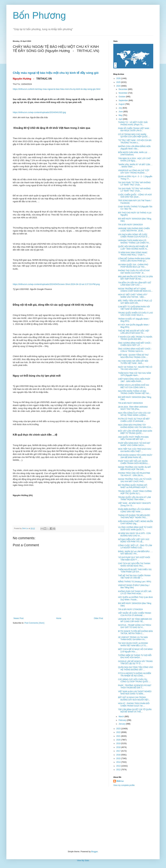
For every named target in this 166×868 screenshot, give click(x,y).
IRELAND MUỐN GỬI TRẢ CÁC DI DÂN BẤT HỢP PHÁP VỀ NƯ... (135, 278)
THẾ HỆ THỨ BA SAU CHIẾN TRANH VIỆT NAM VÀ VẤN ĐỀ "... (134, 577)
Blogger (94, 852)
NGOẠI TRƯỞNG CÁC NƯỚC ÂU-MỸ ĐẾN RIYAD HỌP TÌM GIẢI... (134, 468)
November (123, 93)
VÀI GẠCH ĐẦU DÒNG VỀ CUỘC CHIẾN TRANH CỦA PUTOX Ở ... (134, 236)
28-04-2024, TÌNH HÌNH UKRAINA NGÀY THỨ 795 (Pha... (133, 408)
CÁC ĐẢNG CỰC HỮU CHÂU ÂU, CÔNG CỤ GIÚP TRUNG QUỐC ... (134, 680)
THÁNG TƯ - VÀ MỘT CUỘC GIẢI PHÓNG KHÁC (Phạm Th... (133, 123)
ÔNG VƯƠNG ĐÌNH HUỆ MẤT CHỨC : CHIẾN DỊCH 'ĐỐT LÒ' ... (135, 344)
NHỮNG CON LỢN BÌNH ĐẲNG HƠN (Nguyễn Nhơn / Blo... (134, 147)
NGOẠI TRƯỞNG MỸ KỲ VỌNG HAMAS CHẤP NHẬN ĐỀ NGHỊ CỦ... (135, 290)
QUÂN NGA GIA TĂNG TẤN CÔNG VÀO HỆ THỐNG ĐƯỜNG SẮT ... (136, 668)
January (122, 724)
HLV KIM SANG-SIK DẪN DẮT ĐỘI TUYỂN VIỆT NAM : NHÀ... (133, 362)
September (124, 100)
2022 (119, 732)
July (121, 108)
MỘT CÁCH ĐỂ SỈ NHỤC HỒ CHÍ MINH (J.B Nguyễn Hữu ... (135, 650)
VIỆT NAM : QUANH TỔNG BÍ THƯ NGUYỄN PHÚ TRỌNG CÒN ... (133, 356)
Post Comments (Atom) (34, 623)
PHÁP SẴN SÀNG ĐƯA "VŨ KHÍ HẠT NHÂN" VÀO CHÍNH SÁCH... (134, 444)
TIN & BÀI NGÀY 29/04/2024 (130, 225)
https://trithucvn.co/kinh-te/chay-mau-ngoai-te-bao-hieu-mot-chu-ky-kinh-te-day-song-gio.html (57, 89)
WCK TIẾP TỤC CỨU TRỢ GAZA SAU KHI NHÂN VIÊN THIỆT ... (135, 450)
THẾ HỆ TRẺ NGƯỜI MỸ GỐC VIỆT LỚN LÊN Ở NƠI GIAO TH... (134, 332)
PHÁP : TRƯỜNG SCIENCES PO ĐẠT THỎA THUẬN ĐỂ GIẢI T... (135, 687)
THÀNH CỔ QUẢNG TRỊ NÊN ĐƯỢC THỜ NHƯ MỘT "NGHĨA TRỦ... (134, 516)
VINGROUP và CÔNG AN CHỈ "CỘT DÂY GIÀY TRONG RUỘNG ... (134, 172)
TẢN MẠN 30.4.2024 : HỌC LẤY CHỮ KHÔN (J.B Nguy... (134, 160)
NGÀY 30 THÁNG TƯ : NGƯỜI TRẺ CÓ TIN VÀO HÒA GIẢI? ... (135, 368)
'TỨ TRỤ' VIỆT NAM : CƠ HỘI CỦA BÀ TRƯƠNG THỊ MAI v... (135, 141)
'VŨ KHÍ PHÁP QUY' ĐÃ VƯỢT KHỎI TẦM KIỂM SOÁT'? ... (134, 559)
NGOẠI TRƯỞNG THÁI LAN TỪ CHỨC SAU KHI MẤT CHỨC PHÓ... (135, 480)
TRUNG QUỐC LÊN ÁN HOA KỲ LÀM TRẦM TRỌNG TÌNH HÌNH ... (134, 498)
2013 (119, 766)
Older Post (98, 618)
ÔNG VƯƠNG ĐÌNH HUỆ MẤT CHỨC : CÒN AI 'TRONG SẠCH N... (135, 350)
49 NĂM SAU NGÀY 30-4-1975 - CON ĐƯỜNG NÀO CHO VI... (134, 534)
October (122, 97)
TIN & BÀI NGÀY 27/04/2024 (130, 609)
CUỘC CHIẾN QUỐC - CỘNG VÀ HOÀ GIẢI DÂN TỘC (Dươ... (135, 196)
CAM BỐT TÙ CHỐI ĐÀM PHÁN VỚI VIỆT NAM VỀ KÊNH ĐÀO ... (134, 308)
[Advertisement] (83, 818)
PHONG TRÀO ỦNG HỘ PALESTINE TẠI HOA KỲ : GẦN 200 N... (134, 474)
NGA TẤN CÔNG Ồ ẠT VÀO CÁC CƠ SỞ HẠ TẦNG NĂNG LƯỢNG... (134, 414)
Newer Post (19, 618)
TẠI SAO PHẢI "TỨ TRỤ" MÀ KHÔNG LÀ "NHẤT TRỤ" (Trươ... (134, 184)
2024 (119, 86)
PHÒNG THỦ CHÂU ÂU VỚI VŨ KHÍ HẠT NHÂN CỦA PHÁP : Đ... (134, 272)
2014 (119, 762)
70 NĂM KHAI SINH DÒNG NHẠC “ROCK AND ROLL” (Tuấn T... (133, 254)
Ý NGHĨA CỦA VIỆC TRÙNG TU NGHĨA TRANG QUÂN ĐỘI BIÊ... (135, 338)
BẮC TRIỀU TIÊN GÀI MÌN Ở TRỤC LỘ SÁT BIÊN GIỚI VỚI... (135, 302)
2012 (119, 770)
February (123, 720)
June (121, 112)
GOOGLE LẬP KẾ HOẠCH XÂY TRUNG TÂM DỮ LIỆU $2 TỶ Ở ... (135, 662)
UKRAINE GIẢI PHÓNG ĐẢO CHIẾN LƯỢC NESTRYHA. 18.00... (134, 230)
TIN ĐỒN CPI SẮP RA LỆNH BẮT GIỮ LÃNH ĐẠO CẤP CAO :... (135, 284)
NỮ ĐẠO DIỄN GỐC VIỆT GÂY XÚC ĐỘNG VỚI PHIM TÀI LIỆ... (134, 541)
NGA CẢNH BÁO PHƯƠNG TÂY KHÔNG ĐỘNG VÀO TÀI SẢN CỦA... (135, 426)
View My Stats (83, 861)
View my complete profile (124, 785)
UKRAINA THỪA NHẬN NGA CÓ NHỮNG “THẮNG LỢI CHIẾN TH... (134, 242)
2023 (119, 729)
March (122, 717)
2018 (119, 747)
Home (59, 618)
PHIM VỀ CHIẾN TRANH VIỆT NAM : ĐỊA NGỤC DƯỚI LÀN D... (134, 129)
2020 (119, 740)
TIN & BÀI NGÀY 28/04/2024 (130, 403)
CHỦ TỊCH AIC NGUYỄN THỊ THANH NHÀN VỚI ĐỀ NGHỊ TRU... (134, 565)
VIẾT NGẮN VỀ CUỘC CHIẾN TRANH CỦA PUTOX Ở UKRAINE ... (135, 614)
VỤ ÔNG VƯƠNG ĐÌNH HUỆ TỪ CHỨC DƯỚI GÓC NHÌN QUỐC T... (135, 528)
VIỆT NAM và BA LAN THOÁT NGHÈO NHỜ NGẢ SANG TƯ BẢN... (135, 693)
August (122, 104)
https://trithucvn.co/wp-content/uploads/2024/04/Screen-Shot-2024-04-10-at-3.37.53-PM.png (56, 284)
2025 (119, 82)
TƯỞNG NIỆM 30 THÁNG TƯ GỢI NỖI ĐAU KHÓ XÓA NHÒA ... (135, 656)
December (123, 89)
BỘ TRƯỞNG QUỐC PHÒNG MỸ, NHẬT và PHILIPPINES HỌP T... (133, 486)
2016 (119, 755)
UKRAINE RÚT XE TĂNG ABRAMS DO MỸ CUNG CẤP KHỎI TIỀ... (135, 620)
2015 (119, 758)
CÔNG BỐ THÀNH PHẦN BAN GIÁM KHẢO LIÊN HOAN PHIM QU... (134, 260)
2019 (119, 743)
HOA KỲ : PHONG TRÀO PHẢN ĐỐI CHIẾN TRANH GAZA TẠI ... (134, 705)
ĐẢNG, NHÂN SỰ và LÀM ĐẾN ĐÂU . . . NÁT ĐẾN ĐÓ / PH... (135, 553)
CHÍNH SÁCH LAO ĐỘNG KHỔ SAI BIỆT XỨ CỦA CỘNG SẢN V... (134, 386)
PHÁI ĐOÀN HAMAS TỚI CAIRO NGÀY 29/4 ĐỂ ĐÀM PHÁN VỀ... (135, 456)
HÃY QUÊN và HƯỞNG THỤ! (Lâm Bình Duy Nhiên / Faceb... (135, 598)
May (121, 115)
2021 (119, 736)
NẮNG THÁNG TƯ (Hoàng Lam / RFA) (135, 582)
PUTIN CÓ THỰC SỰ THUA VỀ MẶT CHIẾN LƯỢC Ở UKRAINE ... (134, 420)
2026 (119, 78)
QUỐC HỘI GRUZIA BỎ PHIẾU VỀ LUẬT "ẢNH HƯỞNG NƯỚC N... (133, 248)
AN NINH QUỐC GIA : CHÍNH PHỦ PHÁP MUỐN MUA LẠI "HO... (133, 266)
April (121, 119)
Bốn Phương (39, 15)
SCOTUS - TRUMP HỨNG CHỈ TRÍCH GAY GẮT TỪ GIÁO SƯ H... (135, 626)
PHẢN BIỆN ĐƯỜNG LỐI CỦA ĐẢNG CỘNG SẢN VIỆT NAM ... (134, 510)
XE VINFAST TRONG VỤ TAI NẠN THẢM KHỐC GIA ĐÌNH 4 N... (133, 638)
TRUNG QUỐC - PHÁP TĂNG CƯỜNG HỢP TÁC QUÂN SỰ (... (135, 492)
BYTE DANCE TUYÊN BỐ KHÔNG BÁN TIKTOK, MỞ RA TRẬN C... (135, 632)
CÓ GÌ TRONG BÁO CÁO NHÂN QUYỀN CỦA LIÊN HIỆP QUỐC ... (134, 136)
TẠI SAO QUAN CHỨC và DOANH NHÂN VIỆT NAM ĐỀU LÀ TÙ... (133, 644)
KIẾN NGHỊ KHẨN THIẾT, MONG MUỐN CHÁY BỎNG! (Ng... (136, 522)
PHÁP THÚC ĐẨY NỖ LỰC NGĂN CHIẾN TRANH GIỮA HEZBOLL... (134, 462)
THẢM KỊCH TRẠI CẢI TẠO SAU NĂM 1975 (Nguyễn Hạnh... (135, 374)
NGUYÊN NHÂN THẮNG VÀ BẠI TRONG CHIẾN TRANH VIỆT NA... (134, 392)
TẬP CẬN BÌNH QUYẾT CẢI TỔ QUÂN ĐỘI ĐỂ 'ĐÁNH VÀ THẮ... (135, 711)
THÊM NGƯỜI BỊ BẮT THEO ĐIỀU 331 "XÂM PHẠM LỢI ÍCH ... (135, 571)
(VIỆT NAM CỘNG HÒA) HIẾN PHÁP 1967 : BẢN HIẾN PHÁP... (134, 380)
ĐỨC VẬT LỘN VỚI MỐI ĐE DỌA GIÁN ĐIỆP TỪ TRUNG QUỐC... (135, 432)
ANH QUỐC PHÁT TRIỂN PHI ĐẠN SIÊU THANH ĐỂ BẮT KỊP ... (133, 438)
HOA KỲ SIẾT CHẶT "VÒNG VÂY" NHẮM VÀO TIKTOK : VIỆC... (133, 296)
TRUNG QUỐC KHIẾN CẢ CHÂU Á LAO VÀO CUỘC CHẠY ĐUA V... (136, 314)
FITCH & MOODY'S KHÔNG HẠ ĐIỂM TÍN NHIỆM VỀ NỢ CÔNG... (135, 674)
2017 (119, 751)
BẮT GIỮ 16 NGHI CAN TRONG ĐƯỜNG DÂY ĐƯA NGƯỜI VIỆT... (134, 699)
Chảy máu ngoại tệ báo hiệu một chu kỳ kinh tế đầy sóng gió (56, 73)
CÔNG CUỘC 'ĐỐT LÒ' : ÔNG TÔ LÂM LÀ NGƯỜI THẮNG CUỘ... (135, 547)
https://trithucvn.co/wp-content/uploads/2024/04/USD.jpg (39, 112)
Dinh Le (25, 528)
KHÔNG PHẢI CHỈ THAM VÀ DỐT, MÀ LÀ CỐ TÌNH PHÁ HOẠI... (135, 592)
